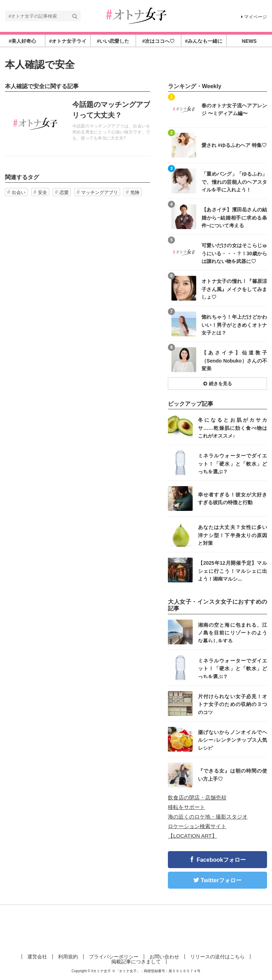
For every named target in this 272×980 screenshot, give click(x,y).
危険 (135, 192)
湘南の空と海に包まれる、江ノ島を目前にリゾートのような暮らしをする (233, 633)
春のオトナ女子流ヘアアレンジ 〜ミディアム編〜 (234, 109)
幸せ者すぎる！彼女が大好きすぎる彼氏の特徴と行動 (233, 498)
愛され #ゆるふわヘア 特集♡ (234, 145)
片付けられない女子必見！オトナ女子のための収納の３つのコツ (233, 704)
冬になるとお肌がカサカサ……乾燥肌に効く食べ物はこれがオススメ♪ (233, 428)
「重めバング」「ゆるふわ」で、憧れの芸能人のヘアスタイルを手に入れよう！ (234, 181)
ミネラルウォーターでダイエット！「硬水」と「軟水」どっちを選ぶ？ (233, 463)
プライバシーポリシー (114, 957)
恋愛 (64, 192)
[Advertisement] (136, 928)
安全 (42, 192)
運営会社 (37, 957)
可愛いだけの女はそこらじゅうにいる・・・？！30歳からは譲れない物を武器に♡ (234, 253)
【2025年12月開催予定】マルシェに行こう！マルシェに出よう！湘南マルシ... (233, 571)
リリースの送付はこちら (217, 957)
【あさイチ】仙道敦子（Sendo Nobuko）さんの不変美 (234, 360)
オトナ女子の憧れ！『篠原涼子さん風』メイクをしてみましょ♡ (234, 289)
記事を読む (78, 124)
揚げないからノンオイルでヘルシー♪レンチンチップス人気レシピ (233, 740)
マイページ (254, 17)
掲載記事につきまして (136, 962)
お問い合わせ (164, 957)
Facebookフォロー (221, 860)
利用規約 (68, 957)
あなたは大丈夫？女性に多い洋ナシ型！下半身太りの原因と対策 (233, 535)
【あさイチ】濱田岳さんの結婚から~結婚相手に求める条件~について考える (234, 217)
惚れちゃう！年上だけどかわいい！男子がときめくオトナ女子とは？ (234, 324)
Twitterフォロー (221, 880)
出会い (19, 192)
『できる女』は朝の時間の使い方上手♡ (233, 775)
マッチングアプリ (100, 192)
